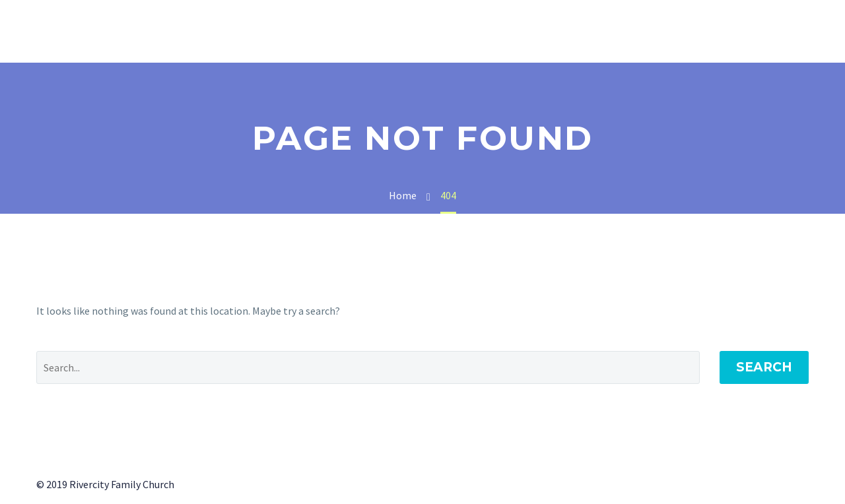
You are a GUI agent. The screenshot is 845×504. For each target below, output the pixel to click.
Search (764, 367)
